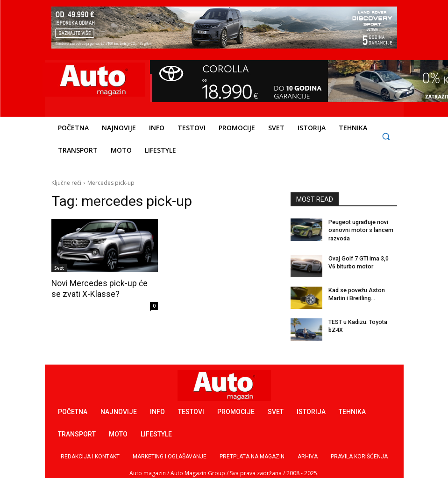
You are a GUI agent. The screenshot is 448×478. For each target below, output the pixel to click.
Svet (59, 268)
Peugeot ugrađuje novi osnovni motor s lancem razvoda (360, 230)
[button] (386, 136)
